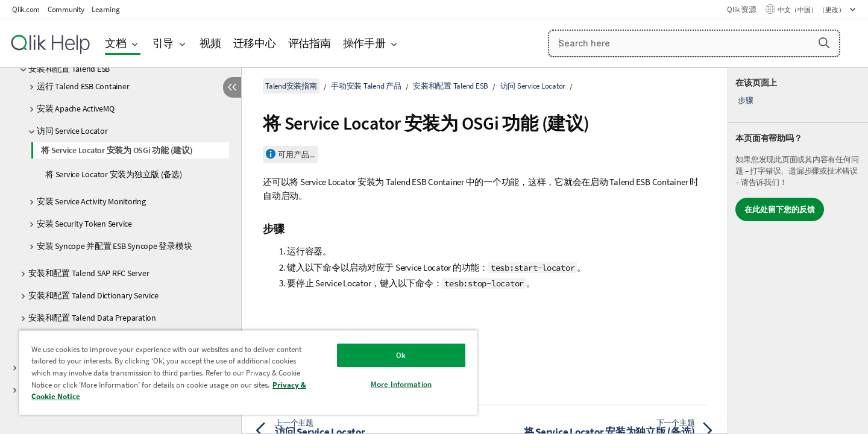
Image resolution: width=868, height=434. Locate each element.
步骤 (746, 100)
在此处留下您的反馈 (780, 209)
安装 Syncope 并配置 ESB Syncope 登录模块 (114, 246)
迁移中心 (255, 43)
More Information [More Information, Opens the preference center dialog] (401, 384)
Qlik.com (26, 9)
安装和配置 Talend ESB (69, 69)
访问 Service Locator (72, 131)
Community (66, 9)
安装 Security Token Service (84, 224)
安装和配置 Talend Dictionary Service (93, 295)
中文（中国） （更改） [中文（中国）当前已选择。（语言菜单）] (812, 10)
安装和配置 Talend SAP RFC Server (89, 273)
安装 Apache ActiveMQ (76, 108)
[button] (824, 43)
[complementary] (798, 251)
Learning (105, 9)
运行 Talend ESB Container (83, 86)
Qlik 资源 (741, 9)
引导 (163, 43)
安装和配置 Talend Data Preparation (92, 318)
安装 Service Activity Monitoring (91, 201)
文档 (116, 43)
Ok (401, 355)
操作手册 (364, 43)
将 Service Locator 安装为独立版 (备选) (114, 174)
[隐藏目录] (232, 87)
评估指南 (310, 43)
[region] (248, 372)
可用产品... (296, 155)
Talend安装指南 (291, 86)
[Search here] (694, 43)
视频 (210, 43)
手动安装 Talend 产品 (366, 86)
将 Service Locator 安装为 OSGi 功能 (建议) (117, 150)
